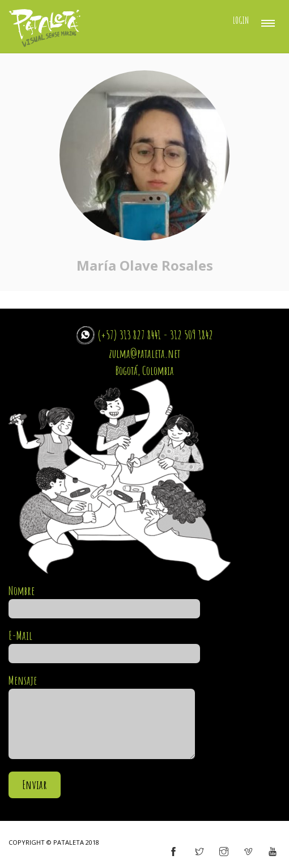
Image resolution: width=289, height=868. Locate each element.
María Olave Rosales (145, 265)
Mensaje (102, 717)
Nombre (104, 600)
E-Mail (104, 644)
